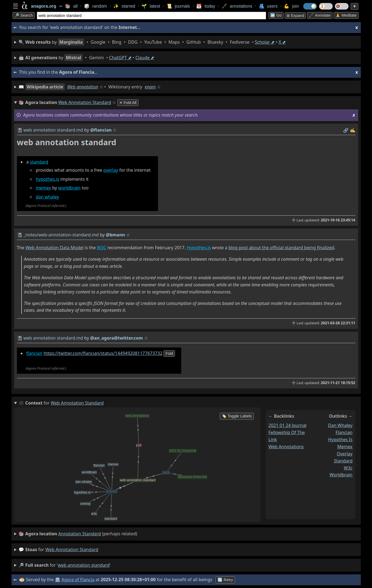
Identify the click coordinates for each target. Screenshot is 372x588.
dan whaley (47, 197)
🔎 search (24, 15)
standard (39, 162)
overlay (111, 170)
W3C (102, 248)
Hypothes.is (199, 248)
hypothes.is (47, 179)
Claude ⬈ (145, 58)
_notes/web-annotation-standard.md (61, 235)
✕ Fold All (128, 103)
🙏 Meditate (346, 15)
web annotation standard (72, 550)
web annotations (286, 447)
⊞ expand (295, 16)
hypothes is (340, 439)
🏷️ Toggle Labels (237, 416)
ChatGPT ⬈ (120, 58)
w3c (348, 468)
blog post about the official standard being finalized (281, 248)
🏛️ (58, 580)
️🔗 (346, 130)
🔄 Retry (225, 580)
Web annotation (83, 87)
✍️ (353, 130)
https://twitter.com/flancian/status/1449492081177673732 (103, 353)
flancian (34, 353)
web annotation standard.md (53, 130)
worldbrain (69, 188)
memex (43, 188)
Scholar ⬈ (265, 42)
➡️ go (276, 15)
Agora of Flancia (78, 580)
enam (150, 87)
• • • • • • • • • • (152, 42)
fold (169, 354)
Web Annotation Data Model (54, 248)
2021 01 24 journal (288, 425)
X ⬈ (282, 42)
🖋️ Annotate (320, 15)
